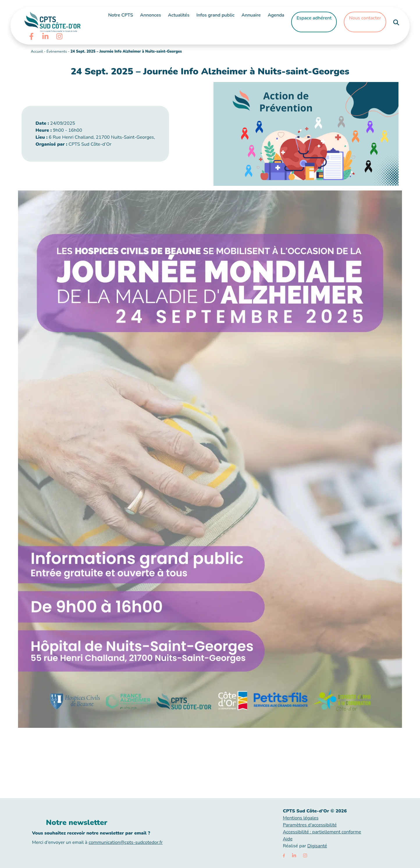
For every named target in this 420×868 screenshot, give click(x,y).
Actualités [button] (179, 15)
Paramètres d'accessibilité (310, 825)
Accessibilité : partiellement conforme (322, 832)
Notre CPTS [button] (121, 15)
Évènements (57, 51)
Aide (288, 839)
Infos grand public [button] (215, 15)
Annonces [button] (150, 15)
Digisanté (317, 846)
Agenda (276, 15)
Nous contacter (365, 18)
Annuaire (251, 15)
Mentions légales (300, 818)
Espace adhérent (314, 18)
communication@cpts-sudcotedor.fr (126, 842)
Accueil (37, 51)
